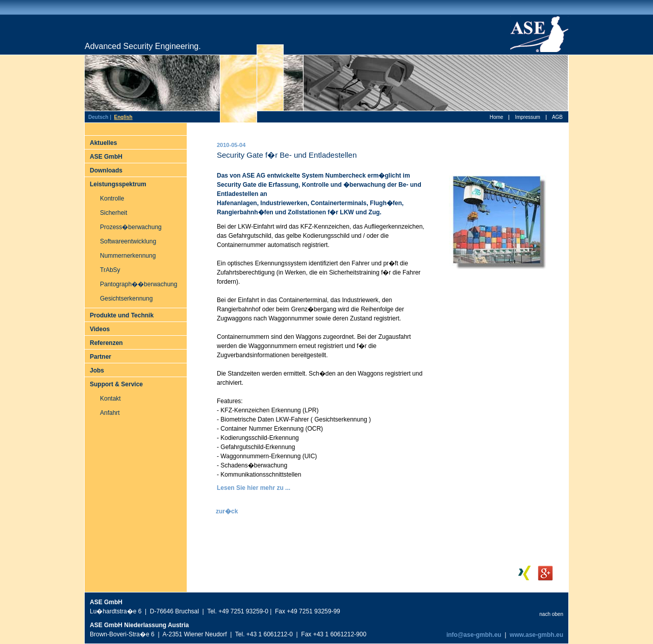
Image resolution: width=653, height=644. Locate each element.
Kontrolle (112, 199)
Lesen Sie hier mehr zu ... (254, 488)
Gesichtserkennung (126, 299)
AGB (557, 117)
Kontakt (110, 399)
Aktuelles (103, 143)
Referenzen (106, 343)
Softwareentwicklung (128, 241)
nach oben (551, 614)
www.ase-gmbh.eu (536, 635)
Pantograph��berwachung (139, 284)
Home (497, 117)
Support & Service (116, 384)
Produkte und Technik (122, 315)
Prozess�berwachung (131, 227)
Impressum (527, 117)
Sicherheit (114, 213)
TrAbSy (110, 270)
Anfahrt (110, 413)
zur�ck (227, 511)
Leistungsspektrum (118, 184)
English (123, 117)
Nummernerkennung (128, 256)
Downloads (106, 170)
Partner (101, 357)
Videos (100, 329)
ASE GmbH (106, 157)
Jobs (97, 370)
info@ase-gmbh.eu (473, 635)
